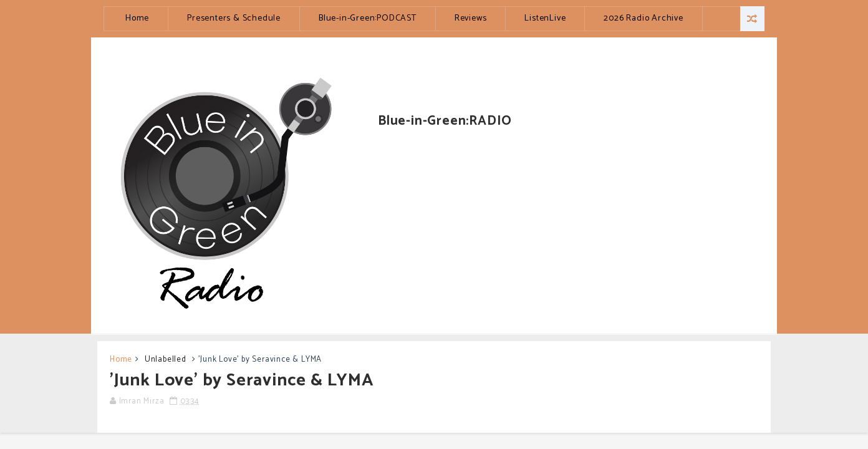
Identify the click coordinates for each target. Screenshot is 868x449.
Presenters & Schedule (234, 18)
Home (137, 18)
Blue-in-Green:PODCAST (368, 18)
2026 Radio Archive (643, 18)
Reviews (471, 18)
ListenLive (545, 18)
